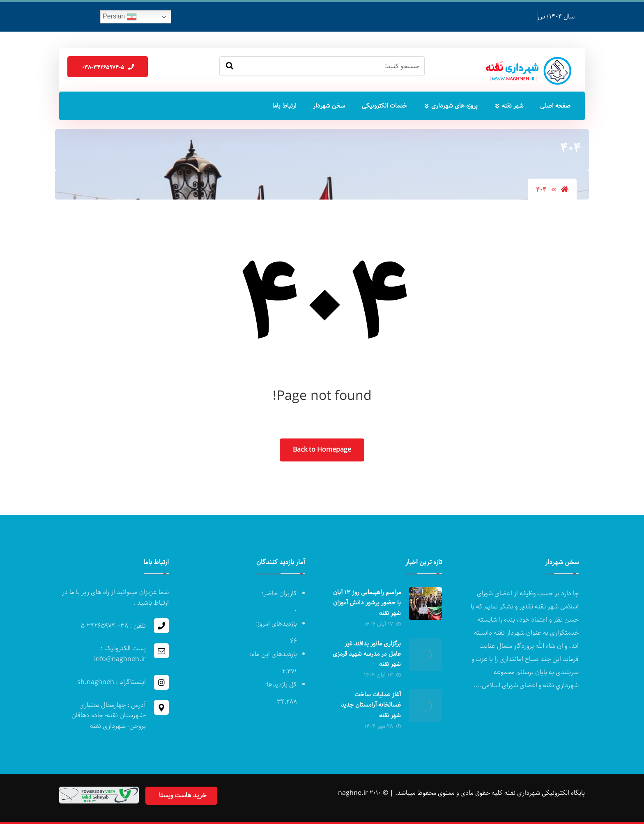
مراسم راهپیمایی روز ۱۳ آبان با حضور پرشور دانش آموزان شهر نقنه (367, 603)
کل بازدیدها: (280, 685)
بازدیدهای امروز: (275, 624)
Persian (120, 17)
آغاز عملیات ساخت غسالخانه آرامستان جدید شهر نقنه (371, 705)
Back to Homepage (322, 450)
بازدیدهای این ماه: (273, 654)
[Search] (230, 66)
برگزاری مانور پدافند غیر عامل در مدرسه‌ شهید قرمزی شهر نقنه (367, 654)
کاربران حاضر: (278, 593)
